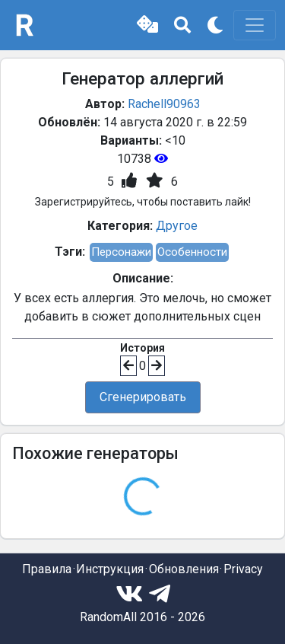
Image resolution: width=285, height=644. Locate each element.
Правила (47, 569)
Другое (177, 226)
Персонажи (121, 252)
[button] (147, 25)
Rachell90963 (164, 104)
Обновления (184, 569)
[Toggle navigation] (255, 25)
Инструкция (110, 569)
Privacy (243, 569)
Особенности (192, 252)
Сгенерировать (143, 397)
